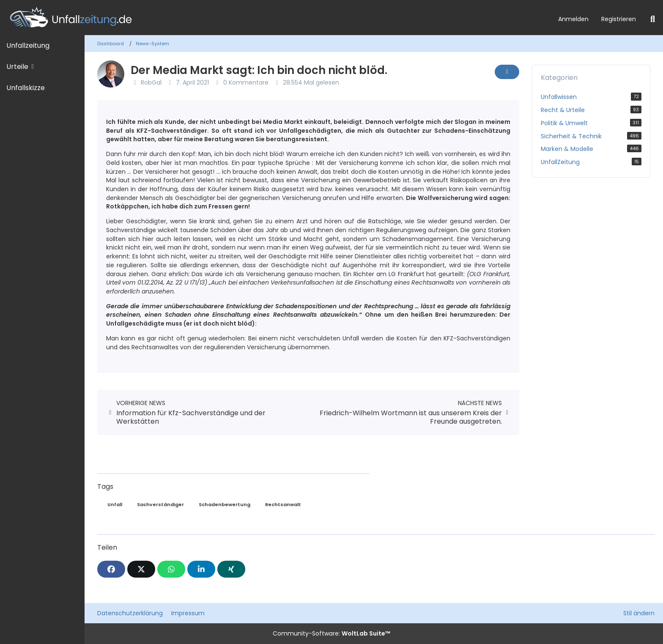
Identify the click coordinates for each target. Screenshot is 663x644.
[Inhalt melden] (507, 72)
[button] (201, 569)
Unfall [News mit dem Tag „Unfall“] (115, 504)
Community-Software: (331, 633)
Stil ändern (639, 613)
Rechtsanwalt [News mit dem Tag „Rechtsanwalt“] (283, 504)
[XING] (231, 569)
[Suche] (653, 19)
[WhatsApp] (171, 569)
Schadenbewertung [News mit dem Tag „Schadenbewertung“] (225, 504)
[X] (141, 569)
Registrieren (619, 19)
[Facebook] (111, 569)
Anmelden (573, 19)
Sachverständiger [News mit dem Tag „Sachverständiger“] (160, 504)
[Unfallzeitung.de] (276, 18)
